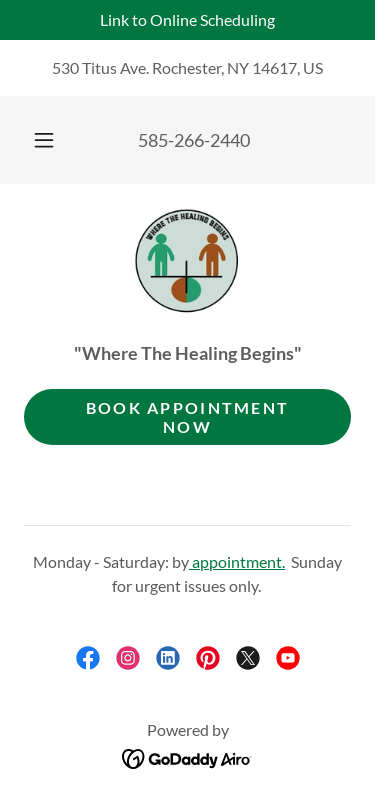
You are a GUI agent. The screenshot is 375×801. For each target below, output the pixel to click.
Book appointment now (188, 417)
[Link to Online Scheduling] (187, 20)
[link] (187, 263)
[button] (44, 140)
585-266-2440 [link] (194, 140)
